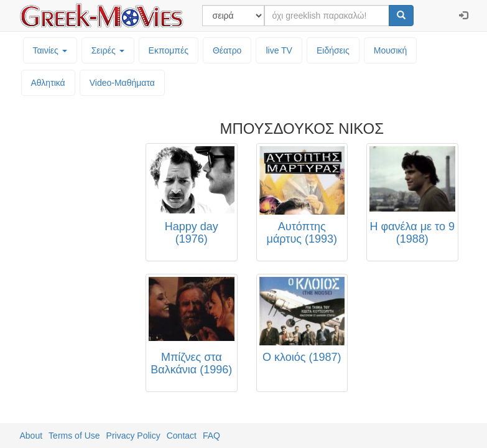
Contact (182, 436)
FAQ (211, 436)
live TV (279, 50)
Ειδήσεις (333, 50)
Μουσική (391, 50)
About (31, 436)
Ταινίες (50, 50)
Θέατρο (227, 50)
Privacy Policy (133, 436)
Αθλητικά (48, 83)
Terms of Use (74, 436)
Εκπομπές (169, 50)
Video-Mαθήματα (122, 83)
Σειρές (108, 50)
